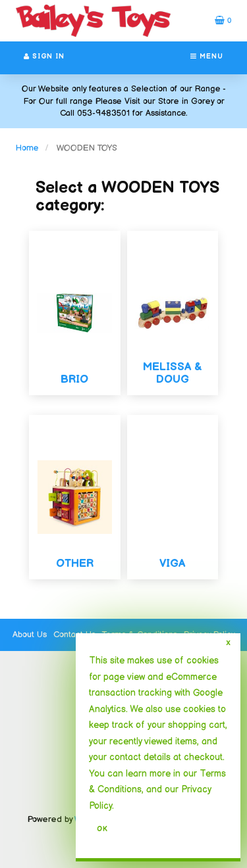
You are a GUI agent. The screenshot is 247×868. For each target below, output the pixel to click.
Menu (207, 57)
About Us (30, 635)
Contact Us (74, 635)
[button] (223, 20)
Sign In (44, 57)
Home (27, 148)
